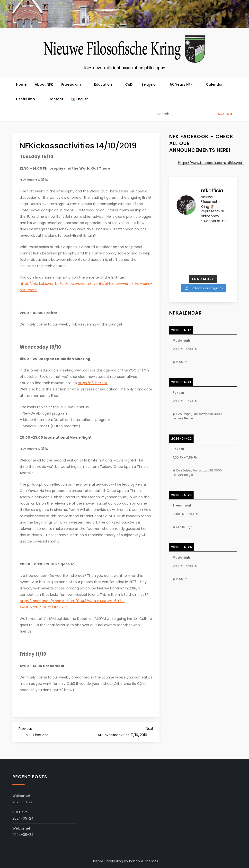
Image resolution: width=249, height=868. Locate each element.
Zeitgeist (152, 84)
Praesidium (74, 84)
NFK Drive (20, 812)
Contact (56, 99)
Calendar (214, 84)
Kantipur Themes (144, 861)
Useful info (28, 99)
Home (21, 84)
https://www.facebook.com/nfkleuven (211, 163)
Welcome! (21, 796)
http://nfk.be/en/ (93, 383)
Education (106, 84)
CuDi (129, 84)
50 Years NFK (184, 84)
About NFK (44, 84)
